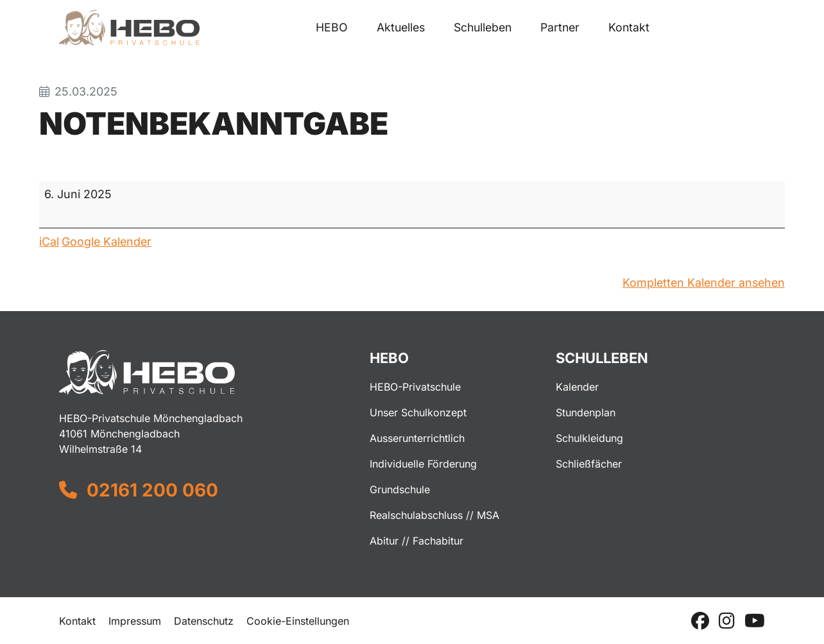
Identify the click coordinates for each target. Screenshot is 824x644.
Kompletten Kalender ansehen (704, 283)
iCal (49, 241)
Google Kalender (107, 241)
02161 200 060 (152, 490)
